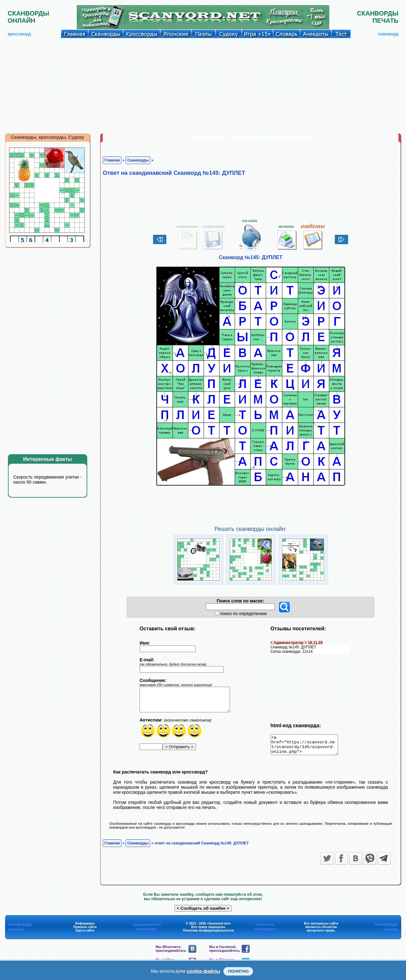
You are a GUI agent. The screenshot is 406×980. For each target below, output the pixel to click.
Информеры (85, 927)
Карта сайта (85, 934)
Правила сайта (85, 931)
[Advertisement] (203, 86)
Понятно (238, 971)
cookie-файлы (204, 971)
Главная (112, 160)
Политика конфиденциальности (208, 934)
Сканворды (138, 160)
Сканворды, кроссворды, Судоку (48, 137)
